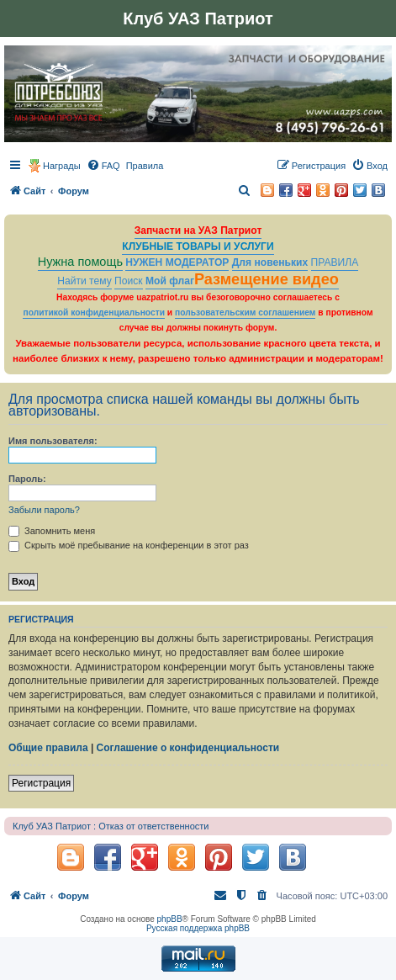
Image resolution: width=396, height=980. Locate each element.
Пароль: (27, 479)
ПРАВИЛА (335, 262)
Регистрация (41, 783)
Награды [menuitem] (62, 166)
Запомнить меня (52, 531)
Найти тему (84, 281)
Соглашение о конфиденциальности (188, 748)
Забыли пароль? (44, 510)
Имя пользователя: (53, 441)
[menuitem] (103, 166)
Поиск (129, 281)
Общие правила (48, 748)
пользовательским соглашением (245, 313)
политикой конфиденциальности (94, 313)
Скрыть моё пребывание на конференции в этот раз (129, 545)
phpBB (170, 919)
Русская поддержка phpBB (198, 928)
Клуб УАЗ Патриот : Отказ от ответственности (111, 826)
